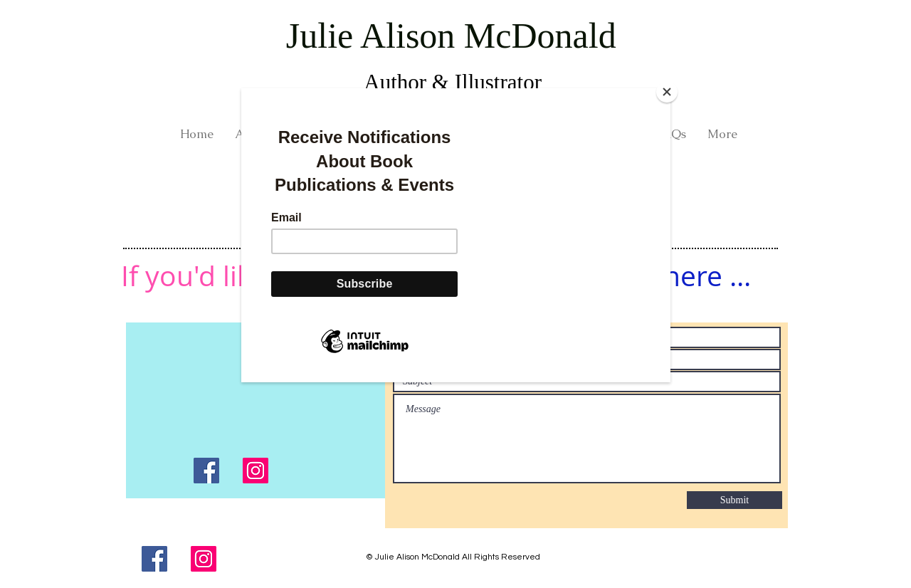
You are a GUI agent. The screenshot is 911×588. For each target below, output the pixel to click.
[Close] (667, 92)
